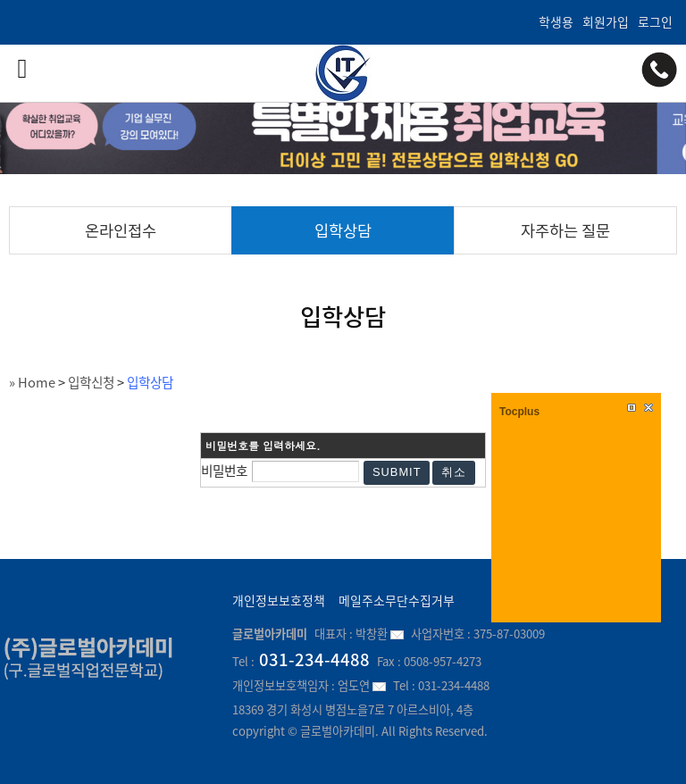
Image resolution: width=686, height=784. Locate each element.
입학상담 (343, 230)
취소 (454, 472)
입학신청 (91, 382)
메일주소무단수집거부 (397, 600)
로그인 (655, 21)
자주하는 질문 (565, 230)
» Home (32, 382)
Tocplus (519, 412)
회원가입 (606, 21)
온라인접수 (121, 230)
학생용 (556, 21)
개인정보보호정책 (279, 600)
